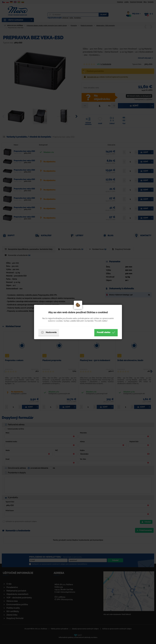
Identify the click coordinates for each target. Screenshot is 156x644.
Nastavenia (49, 332)
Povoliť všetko (106, 332)
